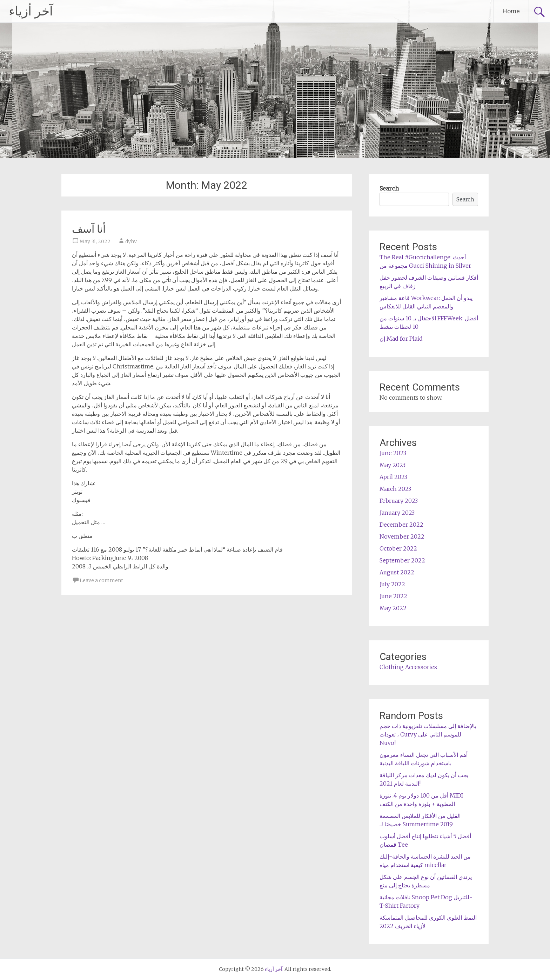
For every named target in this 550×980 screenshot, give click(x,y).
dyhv (131, 241)
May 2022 (393, 608)
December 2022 (401, 525)
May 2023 (393, 465)
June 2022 (393, 596)
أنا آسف (89, 229)
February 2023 (399, 501)
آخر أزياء (31, 11)
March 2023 (395, 489)
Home (511, 11)
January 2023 (397, 513)
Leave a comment (101, 580)
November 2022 (402, 536)
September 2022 (402, 560)
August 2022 (397, 572)
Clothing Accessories (408, 667)
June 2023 (393, 453)
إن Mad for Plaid (401, 339)
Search (389, 188)
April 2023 (393, 477)
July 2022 (392, 584)
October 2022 (398, 548)
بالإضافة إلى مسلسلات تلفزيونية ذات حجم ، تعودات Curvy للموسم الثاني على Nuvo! (428, 734)
